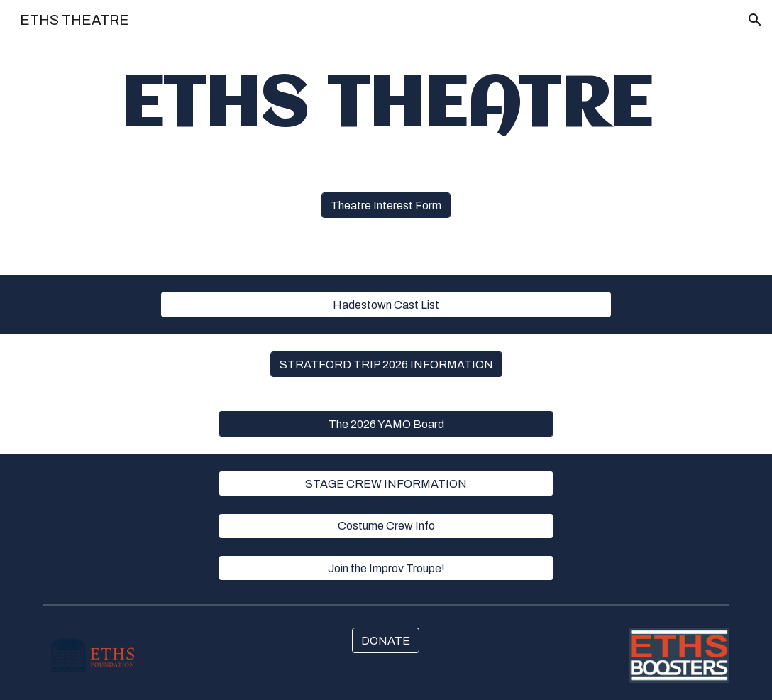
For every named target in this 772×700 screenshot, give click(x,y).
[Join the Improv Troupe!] (386, 568)
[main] (386, 108)
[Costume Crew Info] (386, 526)
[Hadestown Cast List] (386, 305)
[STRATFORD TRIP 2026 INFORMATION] (386, 365)
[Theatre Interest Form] (386, 206)
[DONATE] (386, 641)
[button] (755, 20)
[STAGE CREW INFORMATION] (386, 484)
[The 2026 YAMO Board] (386, 424)
